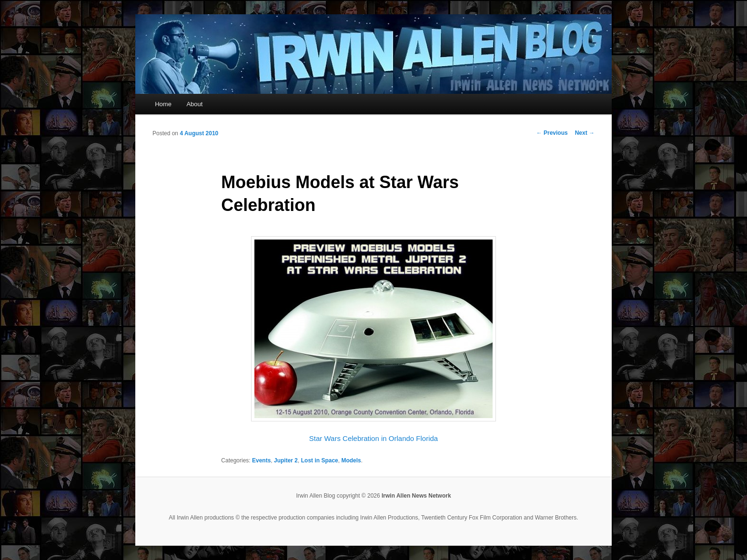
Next (585, 133)
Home (163, 104)
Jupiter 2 (286, 460)
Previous (552, 133)
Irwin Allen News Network (416, 496)
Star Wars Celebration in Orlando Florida (373, 438)
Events (261, 460)
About (194, 104)
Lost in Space (320, 460)
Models (351, 460)
